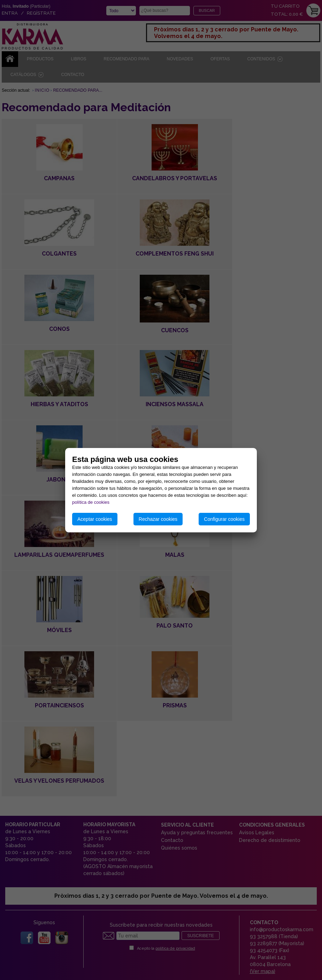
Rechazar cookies (158, 519)
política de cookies (91, 502)
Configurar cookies (224, 519)
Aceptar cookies (95, 519)
